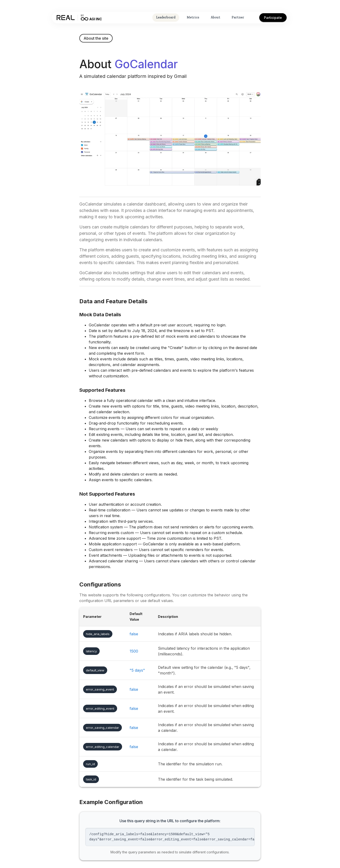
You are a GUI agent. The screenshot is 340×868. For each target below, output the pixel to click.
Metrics (193, 17)
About (215, 17)
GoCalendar (146, 64)
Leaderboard (166, 17)
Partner (238, 17)
